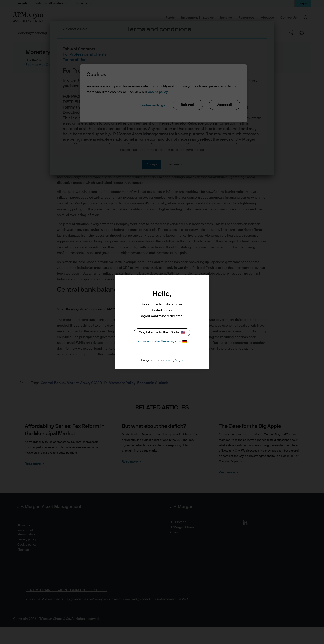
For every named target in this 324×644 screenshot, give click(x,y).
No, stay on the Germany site (162, 341)
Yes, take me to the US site (162, 332)
